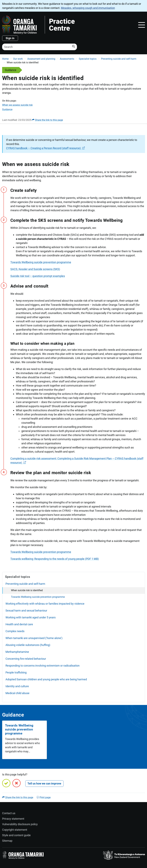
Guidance (7, 109)
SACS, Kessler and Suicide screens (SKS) (35, 269)
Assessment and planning (41, 59)
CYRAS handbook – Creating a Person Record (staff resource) (43, 148)
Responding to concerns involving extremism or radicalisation (43, 666)
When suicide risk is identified (27, 590)
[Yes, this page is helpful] (6, 783)
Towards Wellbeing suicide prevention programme (41, 262)
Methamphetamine (17, 652)
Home (5, 59)
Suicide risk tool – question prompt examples (38, 276)
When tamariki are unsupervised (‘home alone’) (34, 638)
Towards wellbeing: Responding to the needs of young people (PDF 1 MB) (55, 559)
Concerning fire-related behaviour (26, 659)
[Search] (40, 47)
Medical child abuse (17, 693)
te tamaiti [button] (16, 172)
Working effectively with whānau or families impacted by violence (45, 604)
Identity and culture (17, 686)
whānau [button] (96, 176)
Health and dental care (19, 624)
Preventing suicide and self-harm (119, 59)
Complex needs (15, 631)
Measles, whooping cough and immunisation (88, 8)
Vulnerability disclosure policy (20, 824)
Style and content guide (16, 835)
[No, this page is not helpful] (16, 783)
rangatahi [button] (31, 172)
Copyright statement (15, 830)
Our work (18, 59)
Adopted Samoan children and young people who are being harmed (46, 679)
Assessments (67, 59)
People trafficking (16, 672)
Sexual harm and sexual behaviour (26, 611)
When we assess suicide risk (17, 105)
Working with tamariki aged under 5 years (31, 617)
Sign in (10, 38)
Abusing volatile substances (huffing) (28, 645)
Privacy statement (13, 819)
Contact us (9, 813)
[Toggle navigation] (142, 25)
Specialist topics (88, 59)
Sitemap (7, 841)
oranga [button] (52, 447)
